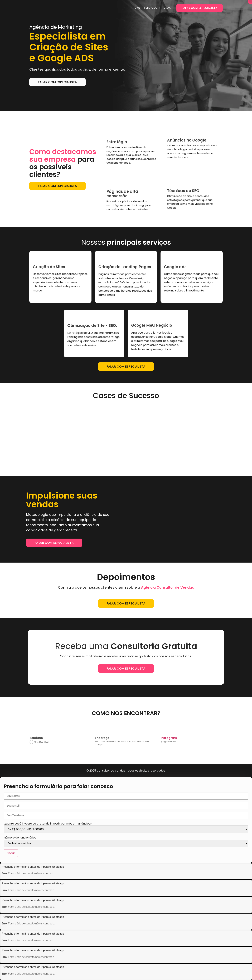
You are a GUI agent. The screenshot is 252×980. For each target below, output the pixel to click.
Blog (168, 8)
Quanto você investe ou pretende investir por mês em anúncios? (48, 824)
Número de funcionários (20, 838)
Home (137, 8)
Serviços (151, 8)
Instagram (169, 738)
